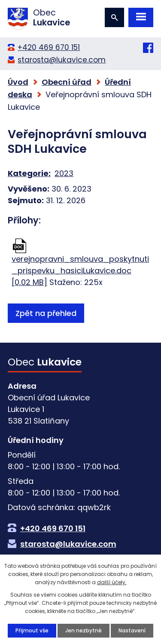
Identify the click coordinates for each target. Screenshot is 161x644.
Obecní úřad (67, 82)
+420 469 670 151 (49, 47)
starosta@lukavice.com (62, 60)
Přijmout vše (32, 630)
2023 (64, 173)
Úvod (18, 82)
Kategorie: (29, 173)
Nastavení (132, 630)
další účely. (112, 582)
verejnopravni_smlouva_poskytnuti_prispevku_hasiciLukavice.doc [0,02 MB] (80, 271)
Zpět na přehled (46, 313)
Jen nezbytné (84, 630)
